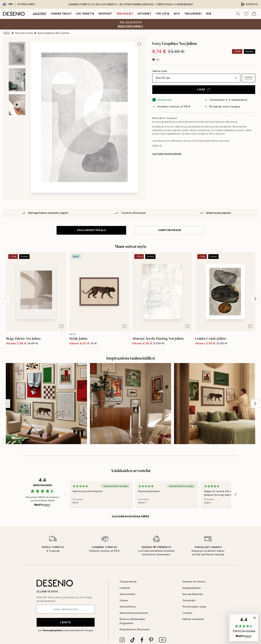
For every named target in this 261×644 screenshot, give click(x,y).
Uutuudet (144, 14)
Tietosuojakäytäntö (52, 630)
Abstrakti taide (24, 33)
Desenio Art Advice (194, 582)
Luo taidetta (85, 14)
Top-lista (162, 14)
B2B (209, 14)
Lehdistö (125, 588)
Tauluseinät (193, 14)
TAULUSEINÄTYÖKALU (91, 230)
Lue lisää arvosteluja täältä (131, 516)
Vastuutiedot (128, 594)
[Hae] (238, 14)
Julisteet (40, 14)
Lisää (204, 89)
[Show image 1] (17, 54)
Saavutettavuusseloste (134, 613)
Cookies (188, 613)
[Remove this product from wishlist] (139, 44)
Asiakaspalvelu (192, 588)
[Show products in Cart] (254, 14)
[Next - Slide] (255, 299)
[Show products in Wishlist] (246, 14)
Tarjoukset (125, 14)
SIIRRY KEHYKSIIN (170, 230)
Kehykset (105, 14)
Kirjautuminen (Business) (135, 629)
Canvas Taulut (61, 14)
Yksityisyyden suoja (194, 607)
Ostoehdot (189, 600)
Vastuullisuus (128, 607)
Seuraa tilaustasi (193, 594)
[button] (248, 78)
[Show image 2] (17, 80)
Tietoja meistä (128, 582)
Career (124, 600)
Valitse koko (160, 71)
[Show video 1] (17, 105)
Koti (177, 14)
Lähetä (65, 622)
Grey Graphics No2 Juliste (53, 33)
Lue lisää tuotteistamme (167, 154)
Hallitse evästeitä (193, 619)
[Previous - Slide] (6, 299)
